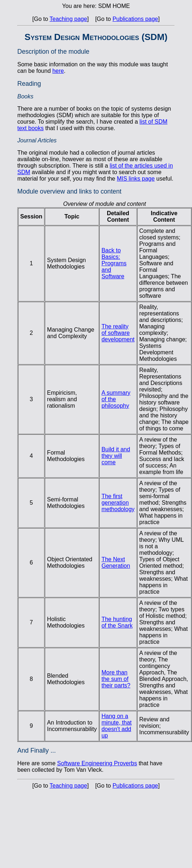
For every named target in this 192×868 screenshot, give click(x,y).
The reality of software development (118, 333)
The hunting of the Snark (117, 622)
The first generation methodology (118, 503)
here (58, 71)
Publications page (135, 19)
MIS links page (136, 179)
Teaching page (68, 19)
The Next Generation (116, 563)
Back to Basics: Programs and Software (114, 263)
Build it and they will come (116, 456)
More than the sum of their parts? (116, 679)
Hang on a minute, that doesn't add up (117, 726)
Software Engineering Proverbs (97, 763)
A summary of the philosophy (116, 399)
